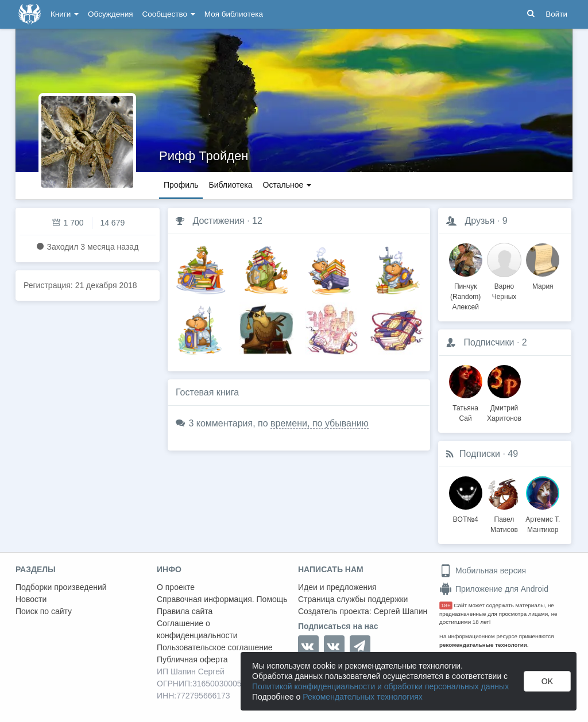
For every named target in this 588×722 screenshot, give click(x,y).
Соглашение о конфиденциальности (197, 629)
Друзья (479, 221)
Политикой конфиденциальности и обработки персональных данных (380, 686)
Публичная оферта (192, 659)
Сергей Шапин (400, 611)
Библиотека (230, 185)
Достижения (218, 221)
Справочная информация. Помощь (222, 599)
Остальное (287, 185)
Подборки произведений (61, 587)
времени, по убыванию (320, 423)
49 (513, 454)
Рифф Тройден (204, 156)
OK (547, 681)
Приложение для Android (494, 589)
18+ (446, 605)
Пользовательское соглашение (215, 647)
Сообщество (169, 14)
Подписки (480, 454)
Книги (65, 14)
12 (257, 221)
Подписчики (489, 342)
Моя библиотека (234, 14)
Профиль (181, 185)
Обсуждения (110, 14)
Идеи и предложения (337, 587)
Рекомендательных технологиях (363, 697)
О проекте (176, 587)
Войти (556, 14)
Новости (31, 599)
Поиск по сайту (44, 611)
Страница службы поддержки (353, 599)
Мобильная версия (483, 570)
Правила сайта (185, 611)
